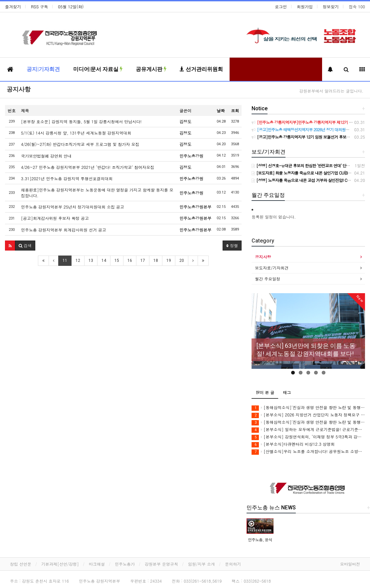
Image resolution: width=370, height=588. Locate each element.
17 (143, 261)
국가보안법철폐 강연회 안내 (46, 156)
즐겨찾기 (13, 6)
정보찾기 (331, 6)
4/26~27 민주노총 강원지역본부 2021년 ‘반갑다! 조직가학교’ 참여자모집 (88, 167)
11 (65, 261)
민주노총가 (125, 564)
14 (104, 261)
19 (169, 261)
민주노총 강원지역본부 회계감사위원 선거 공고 (64, 230)
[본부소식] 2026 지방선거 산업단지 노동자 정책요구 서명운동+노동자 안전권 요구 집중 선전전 (308, 415)
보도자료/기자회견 (272, 268)
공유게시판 (151, 69)
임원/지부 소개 (201, 564)
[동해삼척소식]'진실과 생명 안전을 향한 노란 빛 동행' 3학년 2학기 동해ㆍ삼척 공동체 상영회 (308, 408)
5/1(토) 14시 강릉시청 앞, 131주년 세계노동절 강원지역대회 (76, 133)
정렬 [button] (232, 245)
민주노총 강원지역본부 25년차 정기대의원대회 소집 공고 (73, 207)
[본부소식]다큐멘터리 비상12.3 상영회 (293, 444)
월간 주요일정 (268, 279)
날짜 (221, 110)
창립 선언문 (21, 564)
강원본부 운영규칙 (161, 564)
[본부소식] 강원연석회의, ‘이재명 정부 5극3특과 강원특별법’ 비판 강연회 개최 (308, 437)
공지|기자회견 (43, 69)
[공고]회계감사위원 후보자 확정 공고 (55, 218)
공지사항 (19, 89)
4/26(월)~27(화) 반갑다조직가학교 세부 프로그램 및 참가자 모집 (80, 144)
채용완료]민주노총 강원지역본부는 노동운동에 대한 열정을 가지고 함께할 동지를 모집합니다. (97, 193)
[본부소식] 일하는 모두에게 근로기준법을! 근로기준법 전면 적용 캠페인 (308, 430)
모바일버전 (350, 564)
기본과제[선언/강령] (60, 564)
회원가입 (305, 6)
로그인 (281, 6)
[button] (10, 246)
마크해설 (97, 564)
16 (130, 261)
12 (78, 261)
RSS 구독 (39, 6)
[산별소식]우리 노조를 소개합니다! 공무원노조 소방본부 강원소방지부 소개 (308, 452)
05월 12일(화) (71, 6)
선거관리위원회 (201, 69)
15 (117, 261)
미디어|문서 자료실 (98, 69)
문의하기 (233, 564)
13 (91, 261)
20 (182, 261)
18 (156, 261)
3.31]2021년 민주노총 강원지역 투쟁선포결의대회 (67, 178)
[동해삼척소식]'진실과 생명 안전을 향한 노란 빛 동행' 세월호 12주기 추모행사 (308, 422)
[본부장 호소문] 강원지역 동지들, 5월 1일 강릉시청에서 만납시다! (81, 121)
